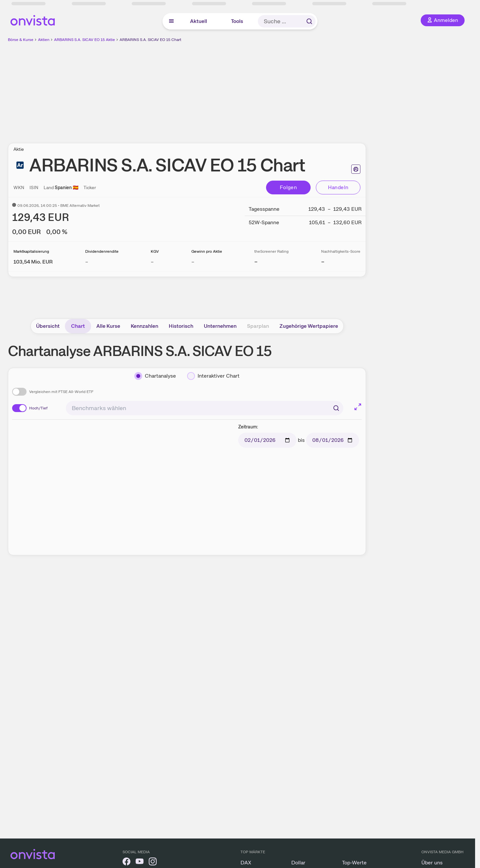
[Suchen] (336, 408)
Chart (78, 326)
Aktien (44, 40)
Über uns (432, 863)
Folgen (288, 187)
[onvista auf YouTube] (140, 863)
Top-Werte (354, 863)
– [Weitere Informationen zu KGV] (152, 262)
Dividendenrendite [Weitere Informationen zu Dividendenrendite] (102, 251)
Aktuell (199, 21)
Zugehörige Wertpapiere (309, 326)
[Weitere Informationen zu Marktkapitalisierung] (33, 262)
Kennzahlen (144, 326)
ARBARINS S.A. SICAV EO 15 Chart (150, 40)
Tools (237, 21)
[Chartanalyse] (155, 376)
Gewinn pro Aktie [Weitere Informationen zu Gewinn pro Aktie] (207, 251)
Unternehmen (220, 326)
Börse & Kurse (21, 40)
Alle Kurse (108, 326)
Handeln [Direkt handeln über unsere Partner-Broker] (338, 187)
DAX (246, 863)
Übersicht (48, 326)
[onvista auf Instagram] (153, 863)
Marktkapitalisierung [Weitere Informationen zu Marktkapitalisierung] (31, 251)
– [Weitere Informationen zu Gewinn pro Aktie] (193, 262)
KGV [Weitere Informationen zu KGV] (155, 251)
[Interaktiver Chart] (213, 376)
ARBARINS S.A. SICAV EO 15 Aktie (85, 40)
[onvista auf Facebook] (126, 863)
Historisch (181, 326)
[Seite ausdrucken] (356, 169)
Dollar (298, 863)
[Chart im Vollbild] (358, 407)
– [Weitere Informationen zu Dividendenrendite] (87, 262)
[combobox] (205, 408)
